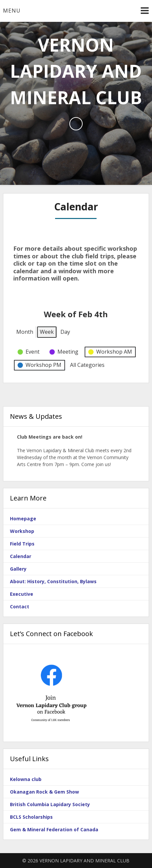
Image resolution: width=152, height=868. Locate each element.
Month (25, 331)
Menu (12, 11)
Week (47, 331)
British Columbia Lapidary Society (50, 804)
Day (65, 331)
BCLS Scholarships (31, 817)
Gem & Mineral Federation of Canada (54, 829)
